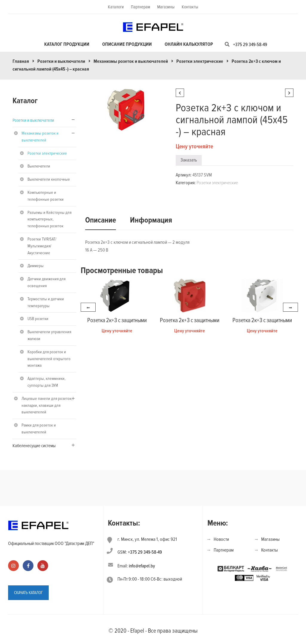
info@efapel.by (142, 566)
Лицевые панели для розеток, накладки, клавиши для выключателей (47, 405)
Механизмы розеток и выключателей (131, 61)
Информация (151, 220)
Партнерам (140, 7)
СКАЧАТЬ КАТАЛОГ (28, 593)
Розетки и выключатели (61, 61)
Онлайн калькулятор (189, 44)
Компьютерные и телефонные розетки (46, 196)
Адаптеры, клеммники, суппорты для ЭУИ (46, 382)
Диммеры (36, 266)
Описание (101, 220)
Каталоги (116, 7)
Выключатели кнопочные (49, 179)
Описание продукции (127, 44)
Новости (221, 539)
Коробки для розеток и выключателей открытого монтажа (49, 359)
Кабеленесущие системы (34, 446)
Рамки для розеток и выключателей (39, 429)
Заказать (189, 160)
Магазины (166, 7)
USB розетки (38, 319)
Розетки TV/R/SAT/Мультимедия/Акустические (42, 246)
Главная (21, 61)
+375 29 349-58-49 (250, 45)
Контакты (190, 7)
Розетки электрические (200, 61)
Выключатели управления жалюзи (49, 335)
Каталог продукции (67, 44)
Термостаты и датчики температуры (46, 302)
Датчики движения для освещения (46, 282)
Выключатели (39, 166)
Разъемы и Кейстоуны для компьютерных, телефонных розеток (49, 219)
